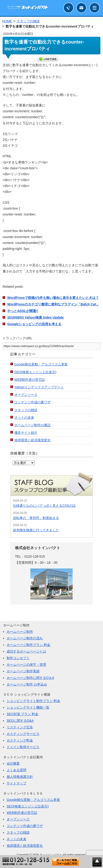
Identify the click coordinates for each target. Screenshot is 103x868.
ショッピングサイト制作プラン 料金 (33, 701)
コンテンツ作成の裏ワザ (32, 402)
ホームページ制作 (20, 632)
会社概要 (13, 763)
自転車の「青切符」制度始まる (36, 518)
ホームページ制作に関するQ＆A (30, 678)
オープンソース (26, 395)
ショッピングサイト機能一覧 (28, 707)
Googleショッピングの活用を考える (34, 324)
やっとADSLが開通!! (23, 311)
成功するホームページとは (26, 651)
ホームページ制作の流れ (25, 638)
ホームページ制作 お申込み (27, 684)
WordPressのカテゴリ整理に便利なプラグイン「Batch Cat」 (53, 304)
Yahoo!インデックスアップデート (39, 387)
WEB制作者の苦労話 (30, 380)
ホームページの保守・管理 (26, 665)
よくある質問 (16, 770)
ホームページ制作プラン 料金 (28, 645)
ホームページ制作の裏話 (32, 425)
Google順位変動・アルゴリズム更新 (41, 364)
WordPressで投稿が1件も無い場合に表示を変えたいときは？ (53, 298)
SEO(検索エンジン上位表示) (35, 372)
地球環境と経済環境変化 (32, 440)
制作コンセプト (18, 658)
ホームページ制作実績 (23, 671)
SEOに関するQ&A (20, 721)
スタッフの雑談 (26, 410)
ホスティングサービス (23, 734)
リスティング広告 (20, 727)
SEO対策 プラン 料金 (22, 714)
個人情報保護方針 (20, 777)
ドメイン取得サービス (23, 747)
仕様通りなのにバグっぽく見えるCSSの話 (44, 506)
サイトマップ (16, 783)
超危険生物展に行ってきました (36, 530)
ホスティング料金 (20, 740)
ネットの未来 (24, 418)
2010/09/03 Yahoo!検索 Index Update (36, 317)
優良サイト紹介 (26, 433)
